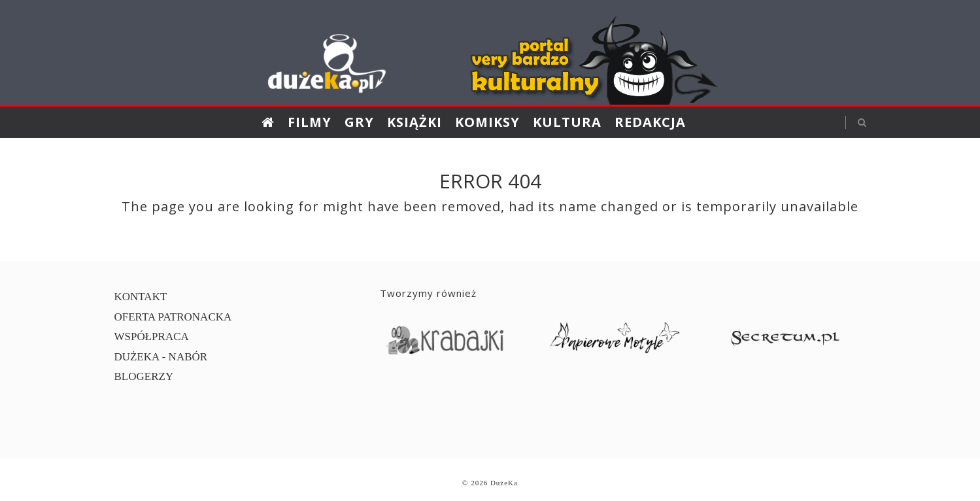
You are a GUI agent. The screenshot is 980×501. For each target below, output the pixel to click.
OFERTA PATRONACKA (173, 317)
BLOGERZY (144, 376)
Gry (359, 122)
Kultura (567, 122)
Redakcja (650, 122)
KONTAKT (141, 297)
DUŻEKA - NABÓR (161, 357)
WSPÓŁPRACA (152, 337)
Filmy (310, 122)
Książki (414, 122)
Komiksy (487, 122)
